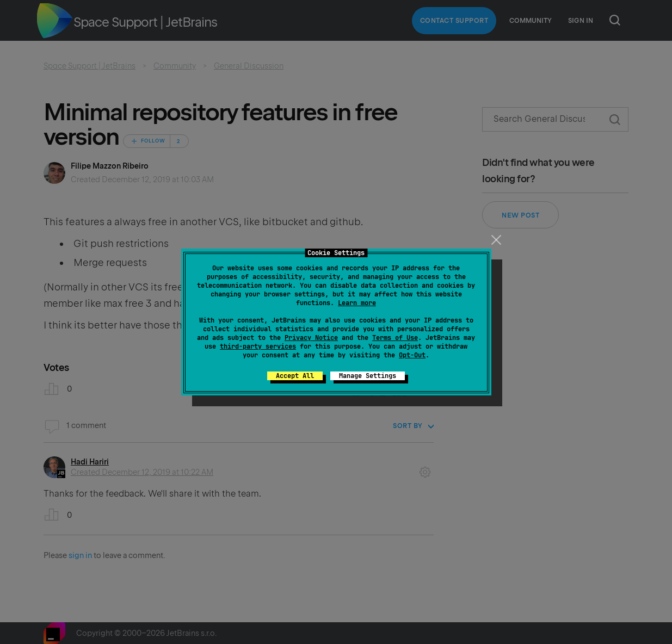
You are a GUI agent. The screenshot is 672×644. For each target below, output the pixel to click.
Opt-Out (412, 355)
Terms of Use (395, 338)
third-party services (258, 346)
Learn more (357, 303)
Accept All (295, 376)
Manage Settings (368, 376)
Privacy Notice (311, 338)
